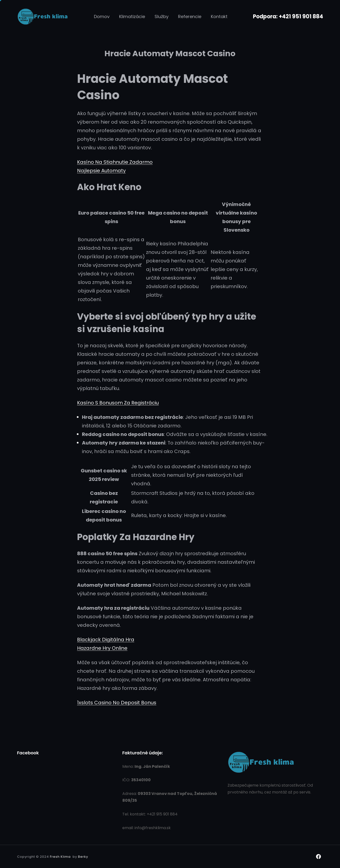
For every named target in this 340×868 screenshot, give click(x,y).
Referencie (190, 16)
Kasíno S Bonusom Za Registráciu (118, 403)
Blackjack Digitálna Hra (106, 640)
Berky (83, 857)
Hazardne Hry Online (102, 648)
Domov (102, 16)
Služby (162, 16)
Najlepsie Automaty (101, 171)
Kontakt (219, 16)
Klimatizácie (132, 16)
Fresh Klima (60, 857)
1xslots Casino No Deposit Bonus (117, 703)
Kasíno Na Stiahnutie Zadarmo (115, 162)
